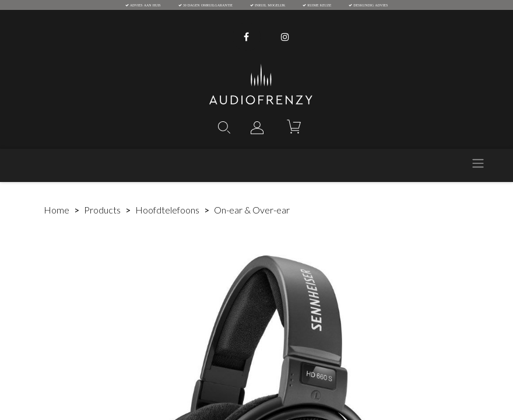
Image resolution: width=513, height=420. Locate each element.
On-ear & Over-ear (252, 210)
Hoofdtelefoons (167, 210)
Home (57, 210)
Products (102, 210)
